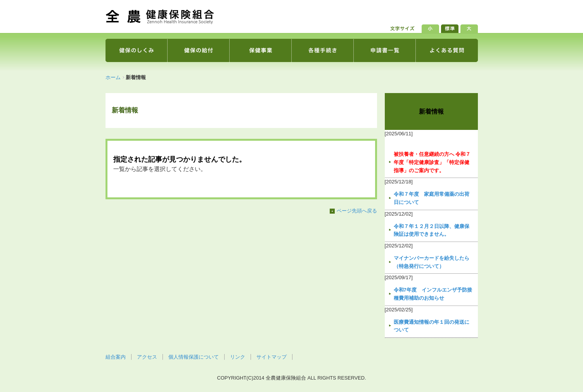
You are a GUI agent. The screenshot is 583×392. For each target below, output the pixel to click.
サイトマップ (272, 357)
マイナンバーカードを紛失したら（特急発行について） (432, 262)
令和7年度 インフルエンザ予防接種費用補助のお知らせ (433, 294)
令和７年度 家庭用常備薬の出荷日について (432, 198)
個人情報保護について (194, 357)
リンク (238, 357)
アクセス (147, 357)
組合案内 (116, 357)
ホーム (113, 77)
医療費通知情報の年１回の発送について (432, 326)
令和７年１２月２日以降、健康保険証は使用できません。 (432, 230)
